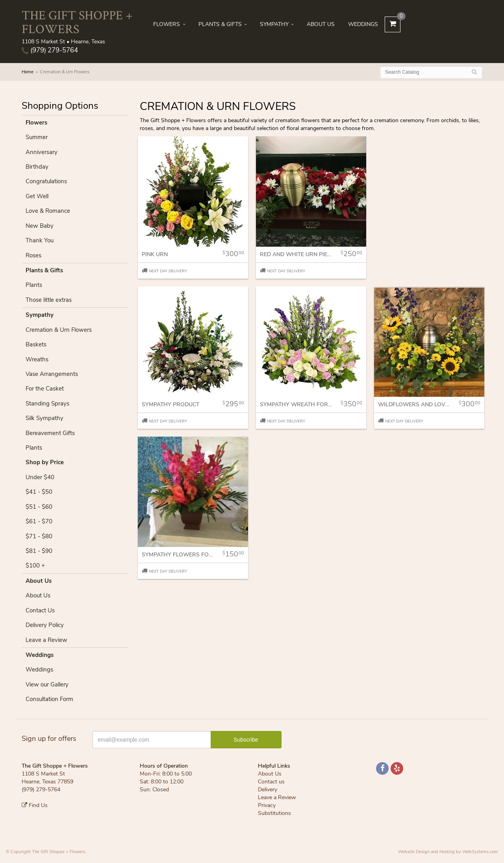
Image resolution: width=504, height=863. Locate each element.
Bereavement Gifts (50, 433)
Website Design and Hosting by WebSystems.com (448, 852)
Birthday (37, 167)
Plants (34, 285)
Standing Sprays (47, 404)
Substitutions (274, 813)
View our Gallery (47, 684)
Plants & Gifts (220, 24)
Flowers (167, 24)
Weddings (363, 24)
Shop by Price (45, 462)
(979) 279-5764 (50, 50)
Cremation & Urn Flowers (59, 330)
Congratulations (46, 181)
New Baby (40, 226)
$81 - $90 (39, 551)
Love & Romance (48, 211)
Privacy (267, 805)
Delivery (268, 790)
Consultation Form (49, 699)
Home (28, 72)
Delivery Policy (45, 625)
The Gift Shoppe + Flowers (77, 22)
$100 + (35, 565)
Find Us (35, 805)
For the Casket (45, 389)
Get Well (37, 196)
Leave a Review (46, 640)
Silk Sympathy (44, 418)
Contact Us (40, 610)
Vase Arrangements (52, 374)
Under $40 (40, 477)
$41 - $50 (39, 492)
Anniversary (42, 152)
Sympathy (274, 24)
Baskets (36, 344)
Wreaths (37, 359)
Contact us (271, 782)
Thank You (40, 240)
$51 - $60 (39, 507)
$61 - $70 (39, 521)
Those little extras (49, 300)
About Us (321, 24)
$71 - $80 (39, 536)
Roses (33, 255)
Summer (37, 137)
